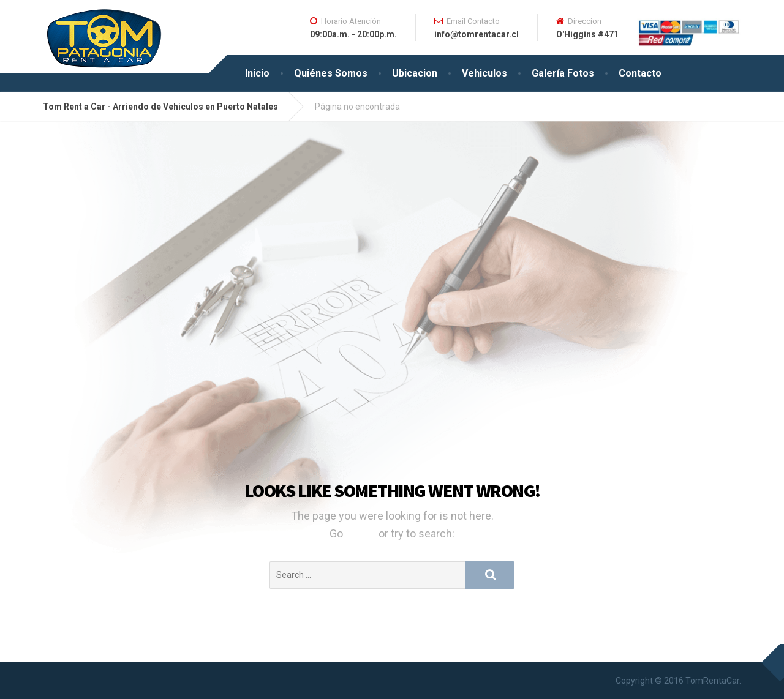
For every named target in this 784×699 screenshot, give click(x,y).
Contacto (640, 73)
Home (362, 533)
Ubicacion (415, 73)
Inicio (257, 73)
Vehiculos (484, 73)
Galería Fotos (563, 73)
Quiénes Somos (331, 73)
